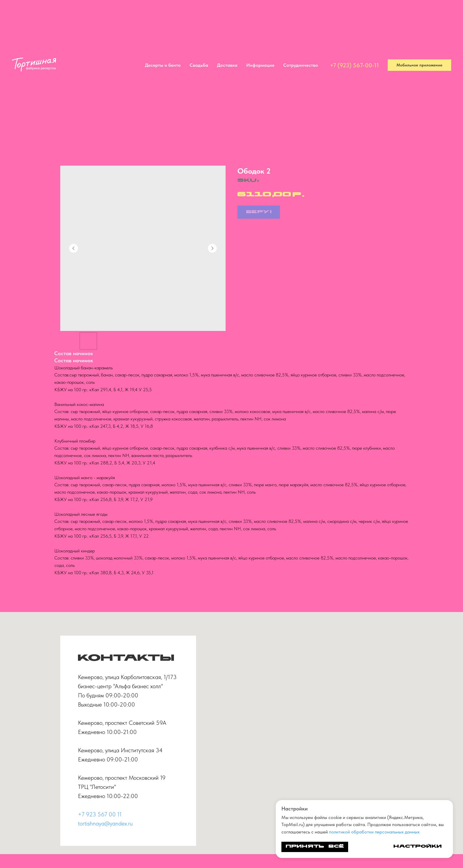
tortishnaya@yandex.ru (105, 823)
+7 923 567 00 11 (100, 814)
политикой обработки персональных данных (374, 832)
